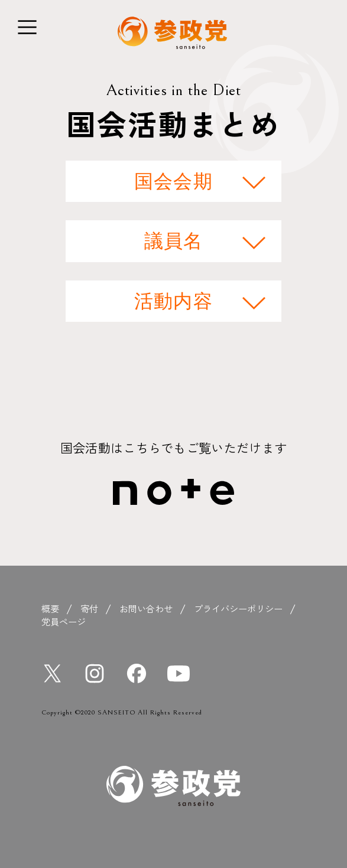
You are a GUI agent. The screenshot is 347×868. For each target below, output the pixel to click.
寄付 (89, 608)
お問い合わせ (146, 608)
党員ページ (64, 621)
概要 (50, 608)
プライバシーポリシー (238, 608)
